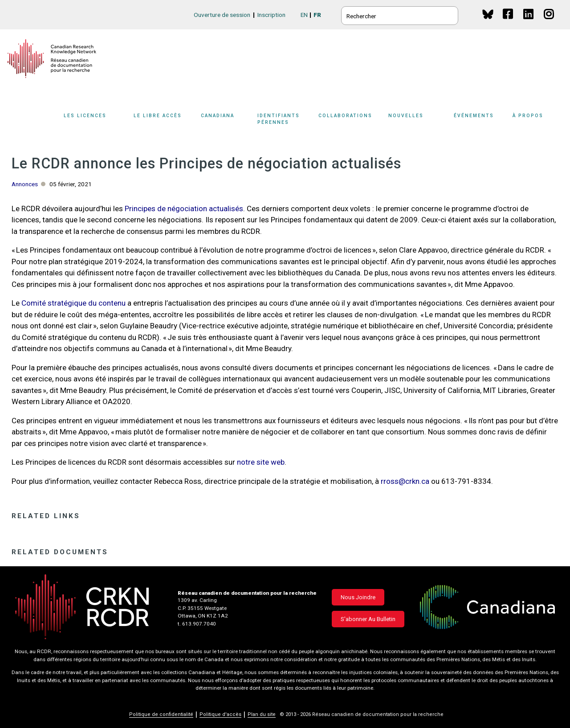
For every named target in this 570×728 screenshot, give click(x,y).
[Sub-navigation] (90, 122)
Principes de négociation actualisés (184, 209)
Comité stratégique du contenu (73, 303)
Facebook (508, 22)
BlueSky (488, 14)
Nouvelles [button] (406, 116)
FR (317, 15)
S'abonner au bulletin (368, 619)
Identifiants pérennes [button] (279, 119)
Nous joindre (358, 597)
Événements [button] (474, 116)
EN (304, 15)
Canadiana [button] (218, 116)
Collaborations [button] (345, 116)
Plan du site (262, 714)
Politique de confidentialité (161, 714)
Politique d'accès (220, 714)
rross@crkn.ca (405, 481)
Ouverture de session (222, 15)
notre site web (261, 462)
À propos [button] (528, 116)
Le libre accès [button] (158, 116)
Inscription (271, 15)
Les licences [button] (85, 116)
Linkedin (529, 22)
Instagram (549, 22)
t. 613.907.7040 (197, 624)
